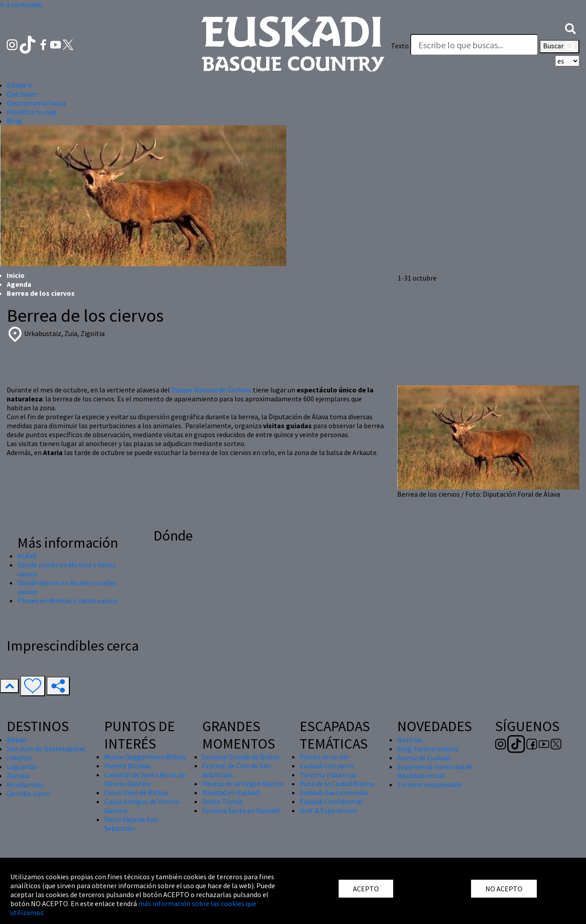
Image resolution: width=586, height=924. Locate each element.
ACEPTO (366, 889)
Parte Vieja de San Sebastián (131, 824)
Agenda (19, 284)
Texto (400, 46)
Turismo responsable (430, 784)
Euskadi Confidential (331, 801)
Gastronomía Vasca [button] (36, 103)
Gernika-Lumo (29, 793)
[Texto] (474, 45)
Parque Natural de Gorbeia (211, 390)
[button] (570, 28)
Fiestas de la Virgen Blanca (243, 783)
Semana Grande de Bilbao (241, 757)
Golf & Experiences (328, 810)
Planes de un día (324, 757)
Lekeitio (19, 758)
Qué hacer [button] (22, 94)
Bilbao (17, 740)
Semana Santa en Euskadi (241, 810)
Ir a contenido (21, 4)
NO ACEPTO (504, 889)
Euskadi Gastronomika (334, 792)
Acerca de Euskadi (424, 758)
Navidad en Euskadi (231, 792)
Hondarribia (25, 784)
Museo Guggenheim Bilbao (145, 757)
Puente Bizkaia (127, 766)
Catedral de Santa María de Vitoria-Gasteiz (145, 779)
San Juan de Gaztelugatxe (46, 749)
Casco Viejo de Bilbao (136, 792)
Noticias (410, 740)
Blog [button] (14, 121)
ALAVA (27, 556)
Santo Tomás (223, 801)
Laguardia (22, 766)
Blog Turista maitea (428, 749)
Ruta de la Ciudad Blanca (337, 783)
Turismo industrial (328, 775)
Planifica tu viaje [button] (32, 112)
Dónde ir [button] (19, 85)
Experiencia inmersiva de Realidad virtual (435, 771)
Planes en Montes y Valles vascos (68, 600)
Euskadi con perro (327, 766)
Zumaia (18, 775)
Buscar (559, 47)
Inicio (16, 275)
